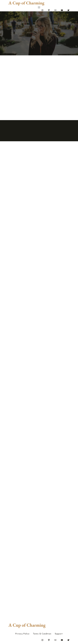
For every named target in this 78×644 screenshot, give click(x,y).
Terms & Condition (42, 634)
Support (59, 634)
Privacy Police (22, 634)
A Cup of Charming (26, 3)
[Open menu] (39, 7)
